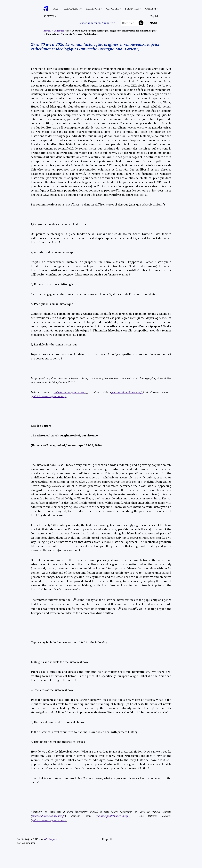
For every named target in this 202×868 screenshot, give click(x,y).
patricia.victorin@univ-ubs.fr (49, 820)
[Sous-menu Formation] (140, 9)
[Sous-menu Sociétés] (56, 16)
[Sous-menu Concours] (120, 9)
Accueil (47, 31)
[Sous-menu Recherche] (101, 9)
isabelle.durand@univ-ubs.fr (48, 816)
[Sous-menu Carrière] (158, 9)
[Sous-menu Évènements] (81, 9)
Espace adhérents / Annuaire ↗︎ (97, 23)
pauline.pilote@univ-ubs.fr (113, 816)
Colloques (59, 31)
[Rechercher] (141, 23)
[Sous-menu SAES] (59, 9)
